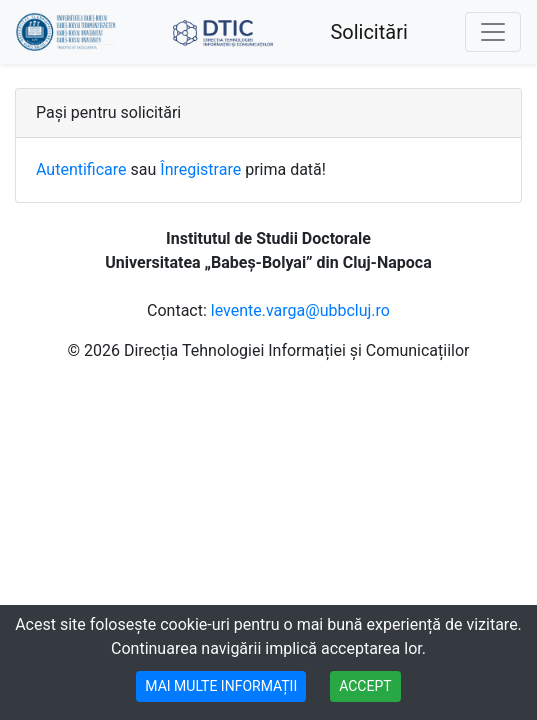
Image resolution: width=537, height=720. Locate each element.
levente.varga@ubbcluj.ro (300, 310)
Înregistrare (200, 169)
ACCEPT (365, 686)
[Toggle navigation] (493, 32)
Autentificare (81, 169)
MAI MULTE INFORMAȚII (221, 686)
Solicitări (368, 32)
